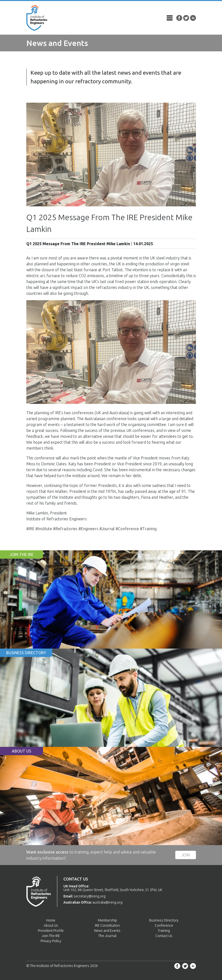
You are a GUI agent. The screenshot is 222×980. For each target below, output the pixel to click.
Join (186, 855)
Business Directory (164, 920)
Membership (107, 920)
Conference (164, 925)
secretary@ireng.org (90, 896)
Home (51, 920)
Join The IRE (51, 936)
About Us (51, 925)
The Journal (107, 936)
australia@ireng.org (107, 902)
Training (164, 931)
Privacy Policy (51, 941)
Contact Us (164, 936)
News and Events (107, 931)
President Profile (51, 931)
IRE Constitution (107, 925)
